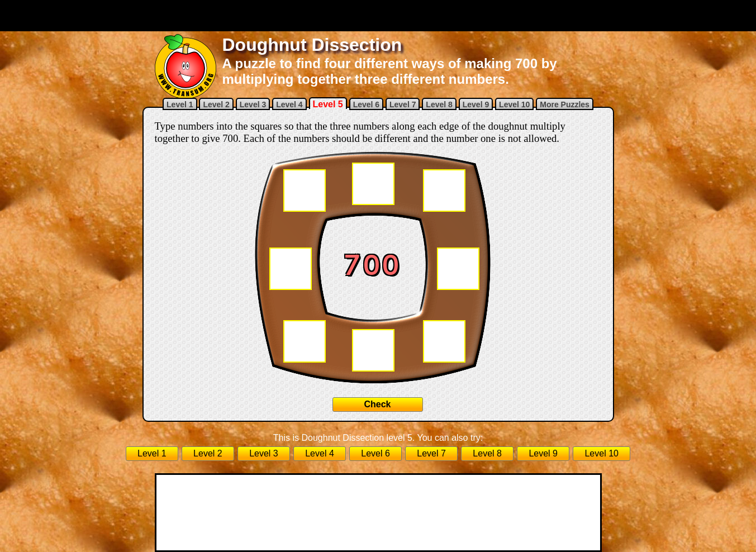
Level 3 (253, 104)
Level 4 (289, 104)
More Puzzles (565, 104)
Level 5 (328, 104)
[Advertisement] (378, 16)
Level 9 (476, 104)
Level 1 (180, 104)
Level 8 (439, 104)
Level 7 (403, 104)
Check (377, 404)
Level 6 (366, 104)
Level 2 (216, 104)
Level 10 (514, 104)
